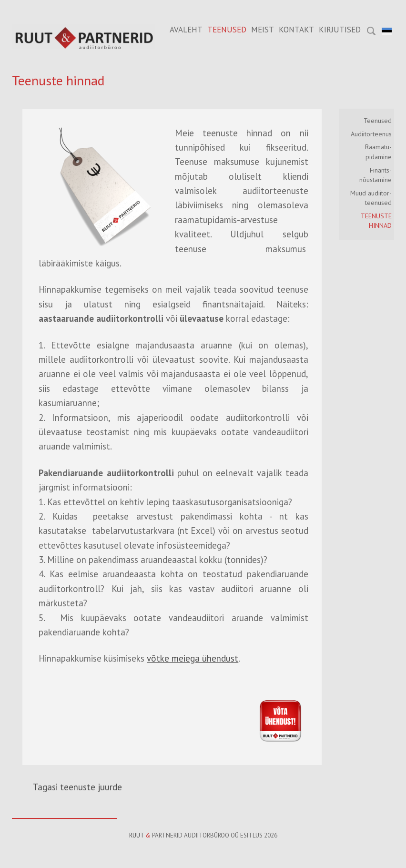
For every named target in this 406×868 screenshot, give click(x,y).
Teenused (227, 30)
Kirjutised (340, 30)
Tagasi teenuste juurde (76, 787)
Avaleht (186, 30)
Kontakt (296, 30)
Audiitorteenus (371, 134)
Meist (263, 30)
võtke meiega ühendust (193, 658)
